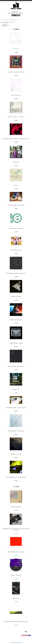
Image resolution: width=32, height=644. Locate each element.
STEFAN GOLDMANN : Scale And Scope (16, 205)
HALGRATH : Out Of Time (16, 454)
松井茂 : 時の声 (16, 162)
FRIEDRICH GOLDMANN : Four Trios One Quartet (16, 408)
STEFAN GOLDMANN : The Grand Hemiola (16, 431)
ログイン (29, 1)
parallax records (19, 642)
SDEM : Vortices (16, 598)
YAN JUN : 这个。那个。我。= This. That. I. (16, 117)
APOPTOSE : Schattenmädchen (16, 320)
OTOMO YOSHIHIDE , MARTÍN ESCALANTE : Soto (16, 273)
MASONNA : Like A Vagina (16, 297)
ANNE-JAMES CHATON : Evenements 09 (16, 552)
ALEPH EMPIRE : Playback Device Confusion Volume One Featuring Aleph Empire (16, 529)
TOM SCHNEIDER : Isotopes (16, 250)
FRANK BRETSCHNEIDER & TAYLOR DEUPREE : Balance (16, 622)
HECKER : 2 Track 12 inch (16, 575)
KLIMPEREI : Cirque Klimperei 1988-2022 (16, 72)
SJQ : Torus (16, 185)
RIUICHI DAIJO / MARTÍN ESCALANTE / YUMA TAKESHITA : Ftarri (16, 139)
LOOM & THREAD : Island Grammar (16, 228)
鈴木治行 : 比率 (16, 389)
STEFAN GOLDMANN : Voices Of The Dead (16, 366)
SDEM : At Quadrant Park (16, 507)
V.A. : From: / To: (16, 49)
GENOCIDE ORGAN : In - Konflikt (16, 343)
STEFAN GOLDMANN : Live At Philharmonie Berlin (16, 477)
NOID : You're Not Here (16, 95)
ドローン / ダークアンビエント (11, 20)
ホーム (24, 1)
